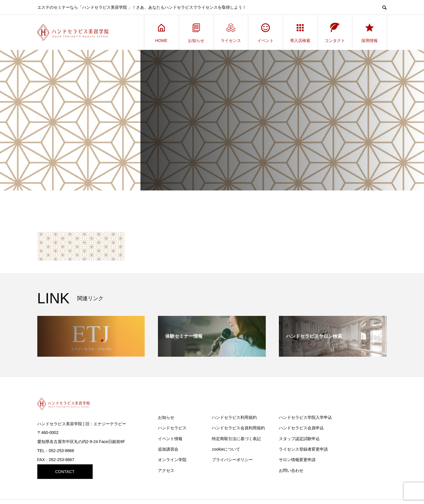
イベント (265, 33)
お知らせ (196, 33)
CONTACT (65, 472)
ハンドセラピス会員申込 (301, 428)
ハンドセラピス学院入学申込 (305, 417)
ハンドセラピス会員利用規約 (238, 428)
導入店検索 (300, 33)
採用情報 (370, 33)
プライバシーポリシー (232, 460)
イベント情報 (170, 439)
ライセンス (231, 33)
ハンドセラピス (172, 428)
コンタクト (335, 33)
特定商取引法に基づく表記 (236, 439)
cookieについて (226, 449)
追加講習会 (168, 449)
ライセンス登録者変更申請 (303, 449)
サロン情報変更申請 (297, 460)
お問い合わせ (291, 470)
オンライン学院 (172, 460)
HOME (161, 33)
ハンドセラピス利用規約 (234, 417)
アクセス (166, 470)
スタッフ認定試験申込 (299, 439)
